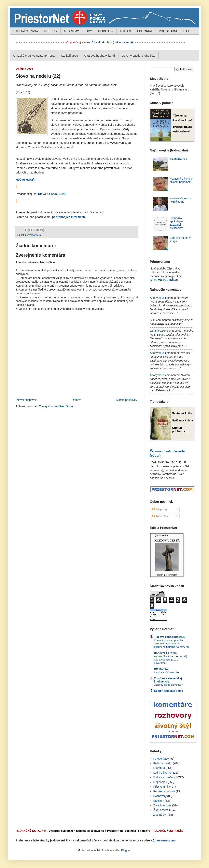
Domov (76, 400)
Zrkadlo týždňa (162, 805)
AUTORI (125, 31)
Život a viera (34, 235)
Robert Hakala (26, 180)
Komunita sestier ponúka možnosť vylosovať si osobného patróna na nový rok (172, 644)
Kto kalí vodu (70, 56)
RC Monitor (161, 669)
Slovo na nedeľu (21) (52, 194)
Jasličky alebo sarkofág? (168, 685)
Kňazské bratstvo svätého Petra (34, 56)
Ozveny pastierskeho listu (139, 56)
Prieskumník (161, 787)
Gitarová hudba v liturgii (100, 56)
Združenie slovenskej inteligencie (168, 680)
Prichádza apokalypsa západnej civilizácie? (177, 223)
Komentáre (160, 516)
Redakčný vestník (164, 791)
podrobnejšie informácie (69, 217)
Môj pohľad (160, 782)
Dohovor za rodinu (166, 653)
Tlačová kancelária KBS (170, 637)
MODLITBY (106, 31)
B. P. (153, 320)
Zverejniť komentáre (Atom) (56, 406)
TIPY (89, 31)
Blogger (126, 850)
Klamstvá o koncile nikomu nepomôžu (181, 180)
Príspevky (160, 509)
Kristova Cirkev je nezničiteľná (180, 200)
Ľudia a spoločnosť (165, 777)
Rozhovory (160, 796)
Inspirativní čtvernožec (167, 672)
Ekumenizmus (178, 159)
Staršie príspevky (126, 400)
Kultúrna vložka (163, 763)
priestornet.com (164, 840)
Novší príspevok (27, 400)
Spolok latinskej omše (168, 691)
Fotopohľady (161, 759)
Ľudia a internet (163, 773)
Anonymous (157, 298)
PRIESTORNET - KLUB (175, 31)
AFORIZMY (71, 31)
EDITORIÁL (145, 31)
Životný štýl (160, 815)
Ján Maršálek (158, 331)
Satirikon (159, 801)
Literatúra (159, 768)
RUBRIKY (51, 31)
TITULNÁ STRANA (25, 31)
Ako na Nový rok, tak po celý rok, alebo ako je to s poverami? (171, 660)
